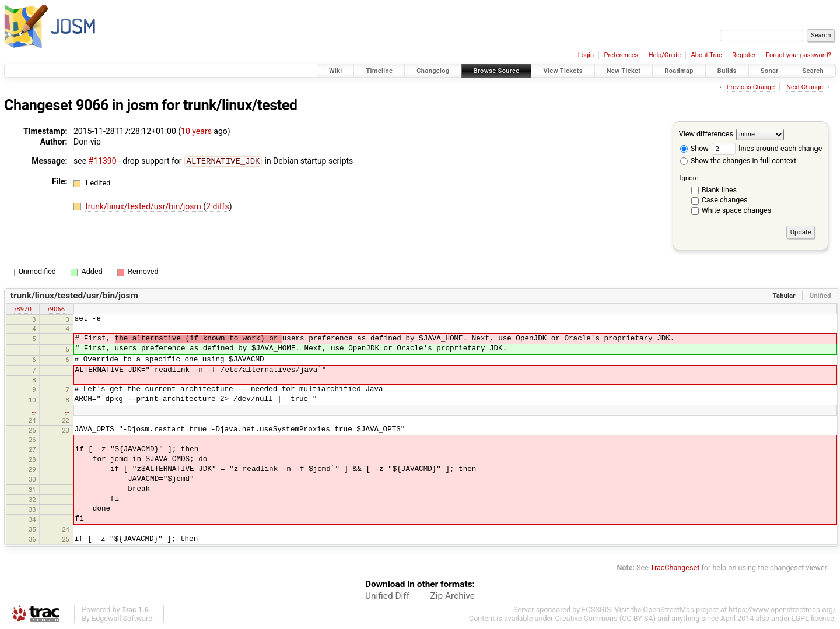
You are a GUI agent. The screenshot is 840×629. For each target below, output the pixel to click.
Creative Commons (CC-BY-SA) (606, 618)
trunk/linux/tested (240, 105)
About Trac (707, 55)
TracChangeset (675, 567)
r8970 (22, 309)
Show (694, 148)
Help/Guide (665, 55)
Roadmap (679, 71)
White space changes (737, 210)
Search (813, 71)
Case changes (725, 200)
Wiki (336, 71)
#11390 (103, 161)
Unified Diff (387, 596)
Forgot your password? (799, 55)
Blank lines (719, 190)
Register (744, 55)
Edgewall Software (122, 618)
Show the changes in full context (738, 161)
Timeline (379, 71)
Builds (727, 71)
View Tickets (563, 71)
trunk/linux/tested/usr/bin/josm (144, 206)
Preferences (621, 55)
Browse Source (497, 71)
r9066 (56, 309)
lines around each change (767, 148)
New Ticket (624, 71)
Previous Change (751, 87)
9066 (92, 105)
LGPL (800, 618)
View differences (706, 134)
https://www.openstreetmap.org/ (782, 609)
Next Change (805, 87)
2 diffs (218, 206)
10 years (196, 131)
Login (586, 55)
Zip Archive (453, 596)
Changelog (433, 71)
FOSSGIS (596, 609)
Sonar (770, 71)
